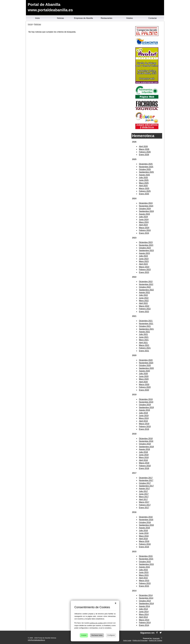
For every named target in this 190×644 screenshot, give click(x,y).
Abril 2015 (143, 578)
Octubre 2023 (145, 248)
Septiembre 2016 (146, 525)
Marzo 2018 (144, 463)
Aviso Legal (127, 640)
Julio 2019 (143, 413)
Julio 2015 (143, 570)
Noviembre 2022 (146, 284)
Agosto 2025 (144, 175)
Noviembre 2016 (146, 520)
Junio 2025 (144, 180)
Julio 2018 (143, 452)
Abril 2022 (143, 303)
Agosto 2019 (144, 410)
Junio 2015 (144, 572)
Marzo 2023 (144, 267)
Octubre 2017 (145, 483)
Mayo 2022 (144, 301)
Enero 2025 (144, 194)
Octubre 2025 (145, 169)
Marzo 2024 (144, 228)
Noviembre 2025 (146, 167)
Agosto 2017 (144, 489)
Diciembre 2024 (146, 203)
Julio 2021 (143, 334)
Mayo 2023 (144, 261)
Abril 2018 (143, 460)
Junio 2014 (144, 612)
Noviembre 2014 (146, 598)
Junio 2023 (144, 259)
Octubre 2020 (145, 365)
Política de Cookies (155, 640)
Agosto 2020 (144, 371)
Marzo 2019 (144, 424)
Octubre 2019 (145, 405)
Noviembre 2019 (146, 402)
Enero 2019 (144, 429)
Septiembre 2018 (146, 447)
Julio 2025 (143, 178)
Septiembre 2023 (146, 250)
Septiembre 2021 (146, 329)
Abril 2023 (143, 264)
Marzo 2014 (144, 620)
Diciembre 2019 (146, 399)
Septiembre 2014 (146, 604)
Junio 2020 (144, 376)
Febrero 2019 (145, 427)
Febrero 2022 (145, 309)
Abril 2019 (143, 421)
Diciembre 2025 (146, 164)
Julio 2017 (143, 491)
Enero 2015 (144, 586)
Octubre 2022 (145, 287)
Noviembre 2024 (146, 206)
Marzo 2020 (144, 385)
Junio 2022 (144, 298)
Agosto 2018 (144, 449)
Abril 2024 (143, 225)
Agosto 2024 (144, 214)
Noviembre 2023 (146, 245)
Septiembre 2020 (146, 368)
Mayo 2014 (144, 614)
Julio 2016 (143, 531)
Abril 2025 (143, 186)
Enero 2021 (144, 351)
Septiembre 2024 (146, 211)
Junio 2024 (144, 220)
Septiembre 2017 (146, 486)
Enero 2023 (144, 272)
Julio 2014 (143, 609)
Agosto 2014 (144, 606)
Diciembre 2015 (146, 556)
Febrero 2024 (145, 230)
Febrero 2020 (145, 387)
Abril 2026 (143, 146)
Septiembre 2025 (146, 172)
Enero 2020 (144, 390)
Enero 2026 (144, 155)
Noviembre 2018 (146, 441)
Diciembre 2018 (146, 439)
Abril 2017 (143, 499)
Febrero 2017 (145, 505)
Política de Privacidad (140, 640)
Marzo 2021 (144, 345)
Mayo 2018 (144, 457)
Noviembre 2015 (146, 559)
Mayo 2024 (144, 222)
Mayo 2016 (144, 536)
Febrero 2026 (145, 152)
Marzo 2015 (144, 581)
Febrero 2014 (145, 623)
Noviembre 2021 (146, 324)
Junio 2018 (144, 455)
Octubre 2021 (145, 326)
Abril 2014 (143, 617)
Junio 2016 (144, 533)
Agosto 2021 (144, 332)
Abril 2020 (143, 382)
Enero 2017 (144, 508)
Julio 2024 (143, 217)
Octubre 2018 (145, 444)
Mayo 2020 (144, 379)
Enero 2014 (144, 625)
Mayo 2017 (144, 497)
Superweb (156, 638)
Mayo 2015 (144, 575)
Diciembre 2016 (146, 517)
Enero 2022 (144, 312)
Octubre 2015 (145, 562)
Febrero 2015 (145, 583)
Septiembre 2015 (146, 564)
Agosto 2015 (144, 567)
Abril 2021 (143, 343)
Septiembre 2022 (146, 290)
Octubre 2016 (145, 522)
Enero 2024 (144, 233)
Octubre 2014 (145, 601)
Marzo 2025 (144, 188)
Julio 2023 (143, 256)
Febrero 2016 (145, 544)
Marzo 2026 (144, 149)
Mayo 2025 (144, 183)
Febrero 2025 (145, 191)
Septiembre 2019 (146, 407)
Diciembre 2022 (146, 282)
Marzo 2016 (144, 541)
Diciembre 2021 (146, 321)
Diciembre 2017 (146, 478)
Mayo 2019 (144, 418)
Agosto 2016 (144, 528)
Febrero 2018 (145, 466)
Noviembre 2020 (146, 363)
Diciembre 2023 (146, 242)
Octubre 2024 (145, 209)
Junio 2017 (144, 494)
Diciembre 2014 (146, 595)
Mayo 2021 (144, 340)
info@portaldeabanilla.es (36, 640)
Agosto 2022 (144, 293)
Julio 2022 (143, 295)
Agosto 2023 (144, 253)
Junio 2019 (144, 416)
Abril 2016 (143, 539)
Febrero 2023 (145, 270)
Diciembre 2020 (146, 360)
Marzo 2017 (144, 502)
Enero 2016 (144, 547)
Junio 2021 (144, 337)
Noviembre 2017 (146, 480)
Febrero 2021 (145, 348)
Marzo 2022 (144, 306)
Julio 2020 (143, 374)
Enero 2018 (144, 468)
